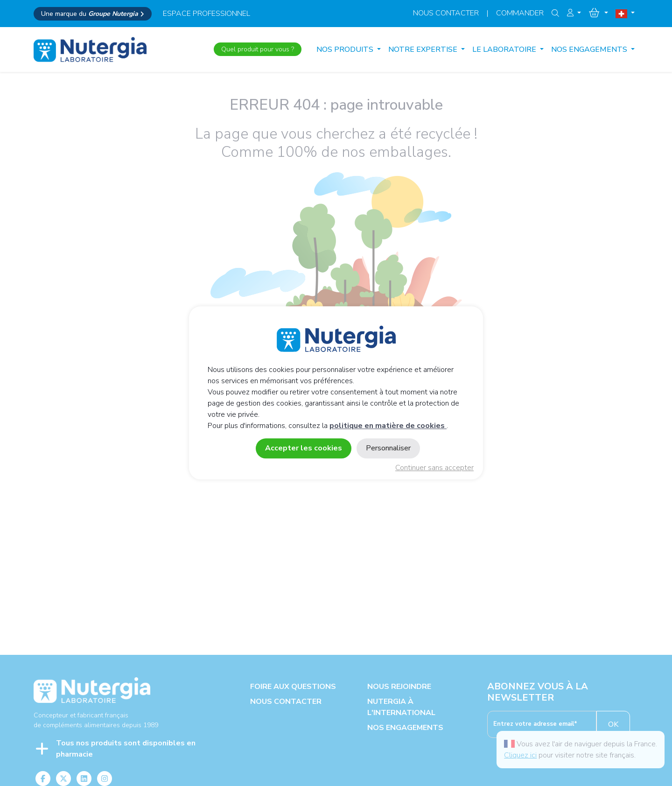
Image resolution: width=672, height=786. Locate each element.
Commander (520, 13)
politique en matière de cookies (388, 426)
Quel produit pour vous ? (258, 49)
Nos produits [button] (346, 49)
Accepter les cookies (304, 449)
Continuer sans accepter (434, 468)
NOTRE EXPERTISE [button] (424, 49)
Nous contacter (446, 13)
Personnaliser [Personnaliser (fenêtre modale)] (388, 449)
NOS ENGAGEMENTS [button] (590, 49)
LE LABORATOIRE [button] (505, 49)
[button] (574, 13)
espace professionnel (206, 14)
